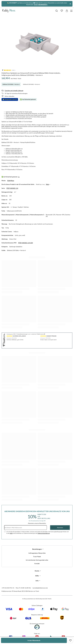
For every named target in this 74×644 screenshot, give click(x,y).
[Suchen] (57, 11)
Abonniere (60, 528)
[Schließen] (70, 4)
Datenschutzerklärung (44, 533)
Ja (19, 177)
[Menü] (72, 11)
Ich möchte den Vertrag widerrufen (37, 560)
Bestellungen (37, 549)
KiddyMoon (11, 181)
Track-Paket (37, 557)
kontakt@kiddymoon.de (40, 588)
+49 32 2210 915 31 (8, 588)
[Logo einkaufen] (9, 11)
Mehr (48, 184)
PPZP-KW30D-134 (12, 188)
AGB (11, 533)
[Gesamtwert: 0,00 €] (67, 11)
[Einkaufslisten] (62, 11)
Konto (37, 571)
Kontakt (37, 564)
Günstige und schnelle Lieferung (14, 91)
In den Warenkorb (34, 640)
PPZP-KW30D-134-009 (26, 243)
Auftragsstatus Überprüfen (37, 553)
